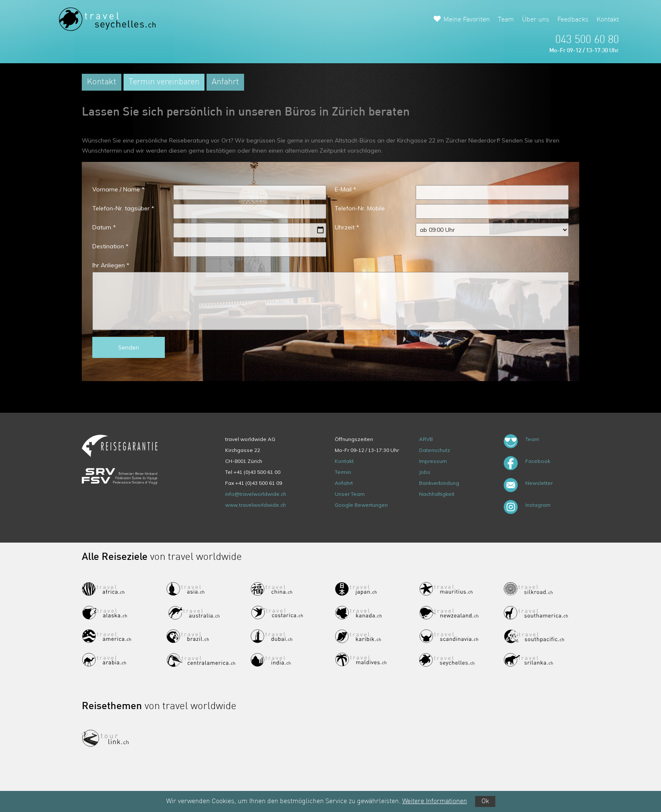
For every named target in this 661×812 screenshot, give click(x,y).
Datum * (104, 227)
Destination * (110, 246)
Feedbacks (573, 20)
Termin (343, 472)
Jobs (425, 472)
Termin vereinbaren (164, 82)
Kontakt (608, 20)
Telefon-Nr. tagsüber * (123, 208)
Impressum (433, 461)
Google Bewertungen (361, 505)
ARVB (426, 439)
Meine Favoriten (467, 20)
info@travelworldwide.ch (256, 494)
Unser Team (350, 494)
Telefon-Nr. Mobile (360, 208)
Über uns (536, 20)
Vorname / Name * (118, 189)
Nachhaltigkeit (437, 494)
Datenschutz (435, 450)
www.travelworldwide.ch (255, 505)
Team (506, 20)
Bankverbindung (439, 483)
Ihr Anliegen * (111, 265)
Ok (485, 801)
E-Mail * (345, 189)
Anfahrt (225, 82)
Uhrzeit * (347, 227)
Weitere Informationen (435, 801)
